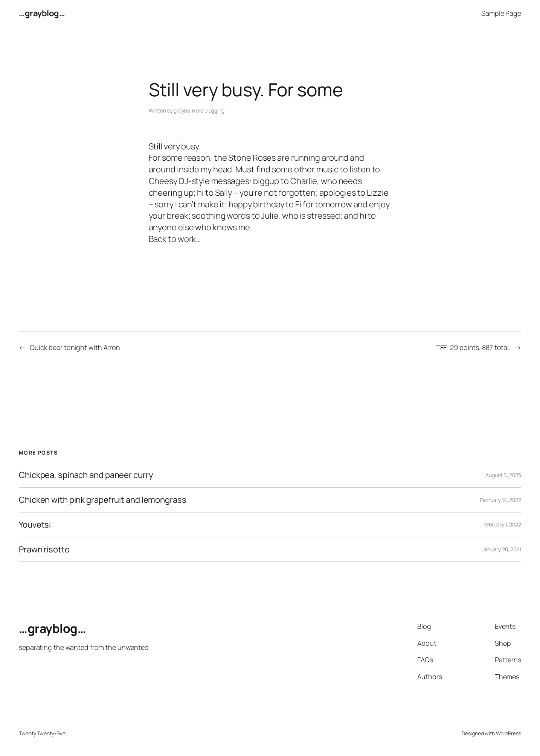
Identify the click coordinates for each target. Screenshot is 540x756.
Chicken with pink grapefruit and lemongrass (103, 500)
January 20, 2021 (502, 549)
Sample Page (501, 13)
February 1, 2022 (502, 524)
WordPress (509, 733)
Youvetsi (35, 525)
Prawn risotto (44, 550)
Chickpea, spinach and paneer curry (86, 475)
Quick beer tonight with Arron (75, 347)
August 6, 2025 (503, 475)
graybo (182, 110)
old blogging (210, 110)
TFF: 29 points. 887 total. (473, 347)
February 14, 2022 (501, 500)
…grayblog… (42, 13)
